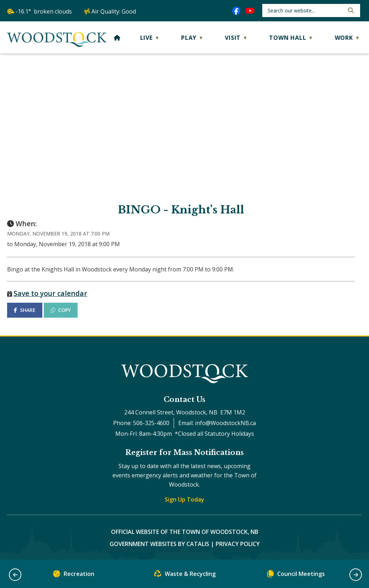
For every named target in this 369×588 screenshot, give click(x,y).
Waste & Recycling (185, 575)
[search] (305, 10)
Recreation (74, 575)
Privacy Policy (238, 544)
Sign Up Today (184, 499)
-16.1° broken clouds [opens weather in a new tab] (44, 11)
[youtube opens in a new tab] (250, 11)
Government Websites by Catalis (159, 544)
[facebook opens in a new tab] (236, 11)
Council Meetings (296, 575)
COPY (61, 310)
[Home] (117, 38)
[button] (350, 10)
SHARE (25, 310)
